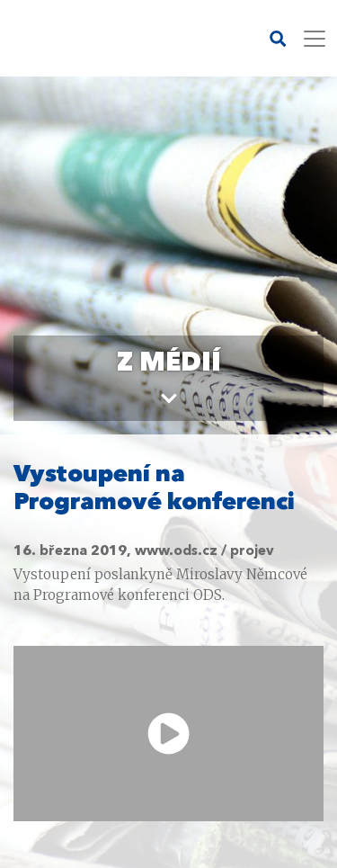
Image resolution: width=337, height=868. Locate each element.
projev (252, 552)
